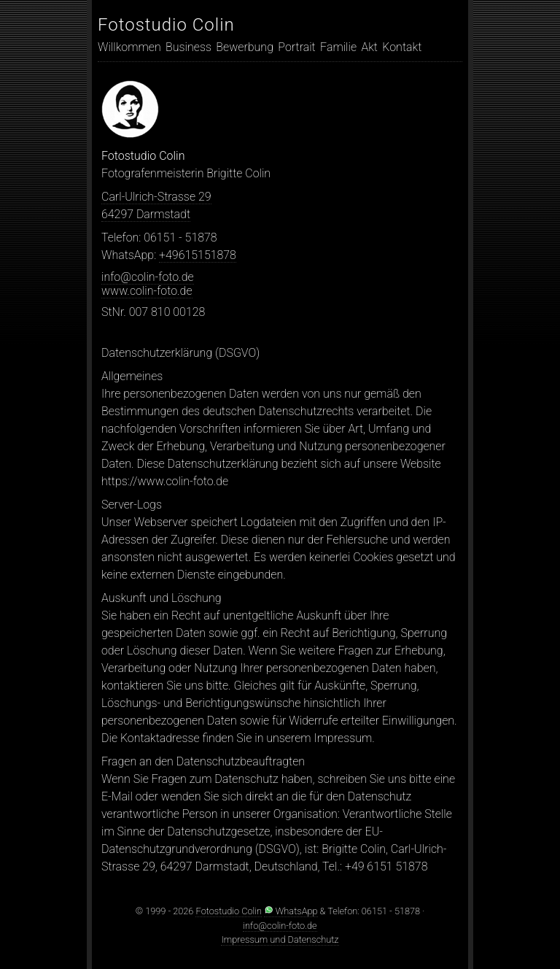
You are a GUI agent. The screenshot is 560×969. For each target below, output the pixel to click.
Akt (369, 47)
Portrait (296, 47)
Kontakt (402, 47)
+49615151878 (198, 255)
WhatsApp (291, 911)
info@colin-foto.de (148, 277)
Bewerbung (245, 47)
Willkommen (129, 47)
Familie (338, 47)
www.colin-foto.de (147, 291)
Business (188, 47)
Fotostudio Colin (166, 25)
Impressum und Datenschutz (280, 939)
